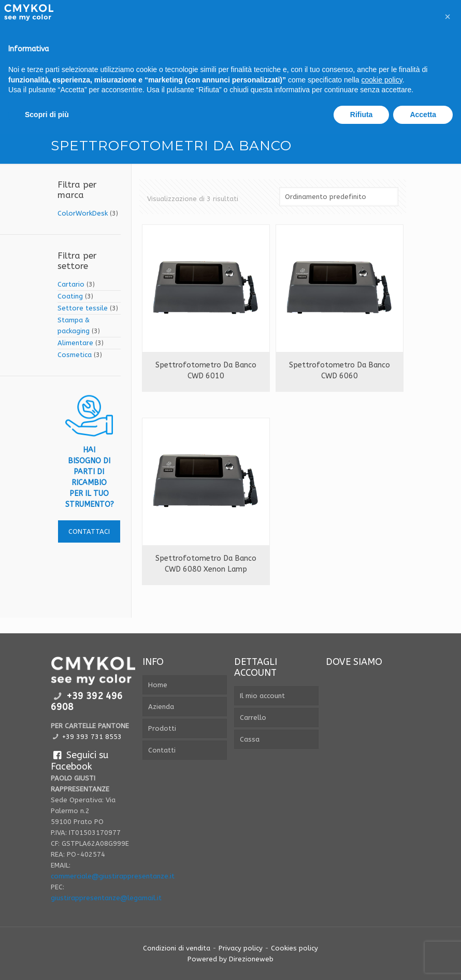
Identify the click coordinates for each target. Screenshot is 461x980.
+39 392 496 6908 (87, 701)
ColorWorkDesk (83, 213)
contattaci (89, 531)
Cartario (71, 284)
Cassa (250, 739)
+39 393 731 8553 (92, 737)
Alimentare (75, 343)
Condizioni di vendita (177, 948)
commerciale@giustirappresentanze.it (113, 876)
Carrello (253, 718)
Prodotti (162, 728)
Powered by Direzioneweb (230, 959)
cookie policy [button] (382, 80)
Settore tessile (83, 308)
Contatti (162, 750)
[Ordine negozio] (339, 197)
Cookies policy (294, 948)
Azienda (161, 707)
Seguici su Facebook (80, 761)
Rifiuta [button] (362, 115)
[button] (448, 17)
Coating (70, 296)
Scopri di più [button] (47, 115)
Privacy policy (241, 948)
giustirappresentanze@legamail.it (106, 898)
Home (158, 685)
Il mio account (262, 696)
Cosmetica (75, 355)
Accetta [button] (423, 115)
